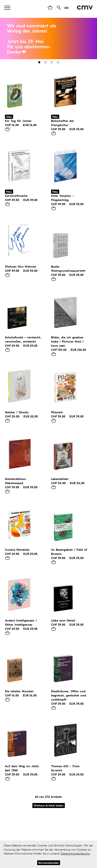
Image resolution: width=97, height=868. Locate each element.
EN (67, 8)
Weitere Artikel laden (49, 805)
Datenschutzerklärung (75, 853)
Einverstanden (49, 863)
